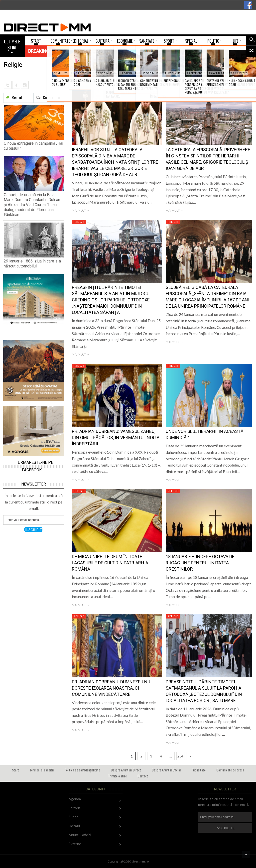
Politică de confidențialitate (82, 770)
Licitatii (74, 826)
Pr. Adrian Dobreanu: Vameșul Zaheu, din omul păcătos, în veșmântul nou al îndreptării (117, 437)
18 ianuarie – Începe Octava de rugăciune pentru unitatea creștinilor (200, 563)
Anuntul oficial (80, 835)
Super (73, 817)
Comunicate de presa (230, 770)
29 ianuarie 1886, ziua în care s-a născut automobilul (32, 264)
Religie (79, 84)
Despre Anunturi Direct (126, 770)
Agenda (75, 799)
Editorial (75, 808)
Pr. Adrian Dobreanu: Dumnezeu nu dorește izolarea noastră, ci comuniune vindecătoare (111, 688)
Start (15, 770)
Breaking (39, 51)
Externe (75, 844)
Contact (143, 776)
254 (180, 756)
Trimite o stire (117, 776)
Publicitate (198, 770)
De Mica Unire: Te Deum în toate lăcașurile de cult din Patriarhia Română (110, 563)
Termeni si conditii (42, 770)
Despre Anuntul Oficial (166, 770)
